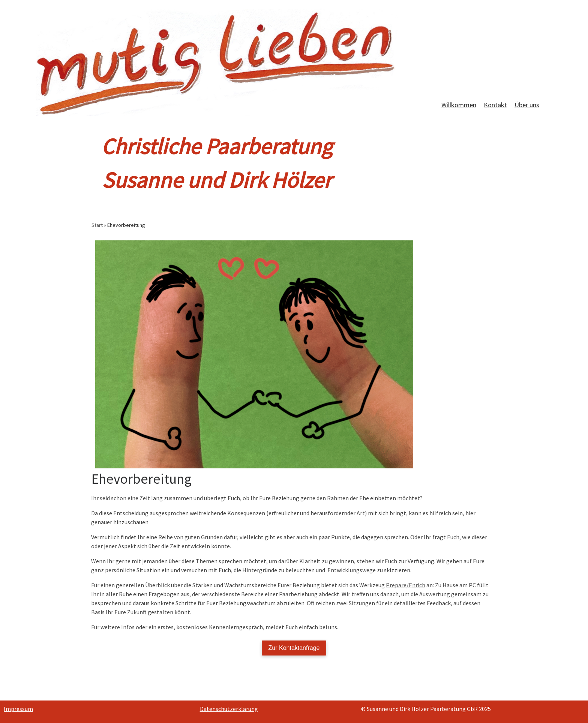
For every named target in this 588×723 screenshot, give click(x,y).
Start (97, 225)
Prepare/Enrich (406, 585)
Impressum (18, 709)
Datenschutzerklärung (229, 709)
